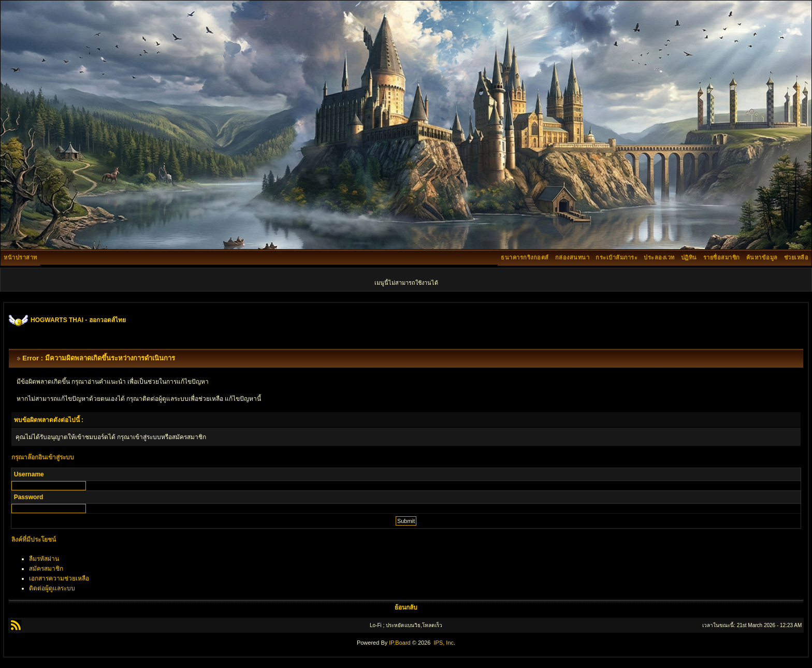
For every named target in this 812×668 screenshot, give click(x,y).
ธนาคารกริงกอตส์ (525, 257)
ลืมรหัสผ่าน (44, 559)
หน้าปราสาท (20, 257)
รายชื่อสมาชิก (722, 257)
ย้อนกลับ (406, 607)
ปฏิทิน (689, 257)
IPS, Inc (444, 643)
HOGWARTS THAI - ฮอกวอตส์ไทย (78, 320)
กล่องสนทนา (572, 257)
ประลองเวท (659, 257)
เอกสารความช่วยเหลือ (59, 578)
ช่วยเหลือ (796, 257)
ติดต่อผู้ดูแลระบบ (52, 588)
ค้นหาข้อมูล (762, 257)
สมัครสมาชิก (46, 569)
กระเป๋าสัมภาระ (617, 257)
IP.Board (400, 643)
